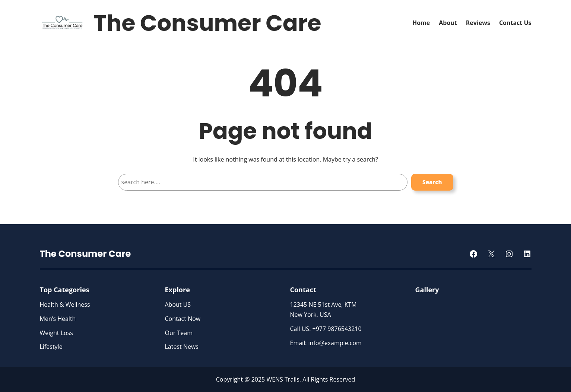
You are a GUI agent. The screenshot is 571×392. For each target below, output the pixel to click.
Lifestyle (51, 347)
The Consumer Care (207, 23)
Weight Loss (56, 333)
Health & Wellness (65, 305)
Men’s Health (58, 319)
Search (432, 182)
